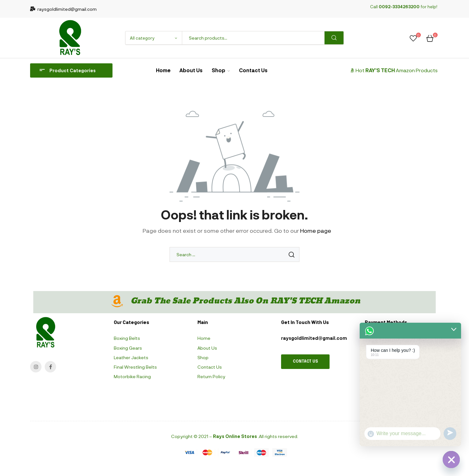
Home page (316, 231)
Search (334, 38)
